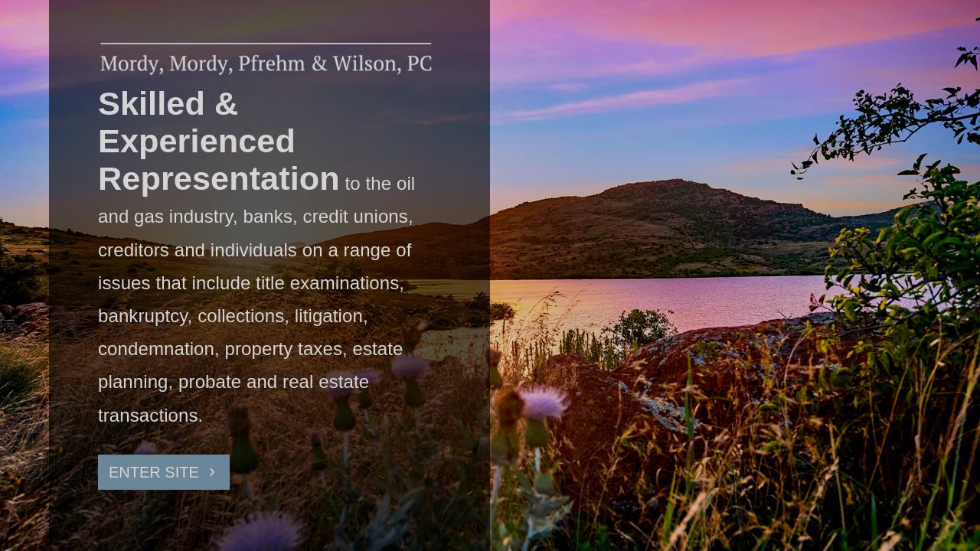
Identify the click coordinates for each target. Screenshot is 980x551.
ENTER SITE (154, 472)
